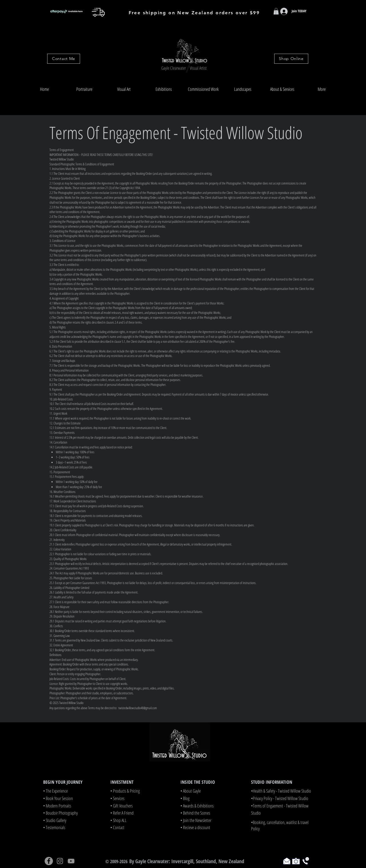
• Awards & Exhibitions (197, 806)
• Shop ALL (119, 820)
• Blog (185, 798)
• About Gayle (191, 791)
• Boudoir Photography (60, 813)
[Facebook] (49, 861)
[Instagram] (60, 861)
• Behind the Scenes (195, 813)
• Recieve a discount (195, 827)
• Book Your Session (58, 798)
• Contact (117, 827)
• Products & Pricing (125, 791)
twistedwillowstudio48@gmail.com (138, 708)
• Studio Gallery (55, 820)
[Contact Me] (64, 59)
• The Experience (55, 791)
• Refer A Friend (122, 813)
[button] (84, 89)
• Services (117, 798)
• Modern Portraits (57, 806)
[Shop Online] (291, 59)
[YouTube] (71, 861)
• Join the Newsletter (196, 820)
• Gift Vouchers (122, 806)
